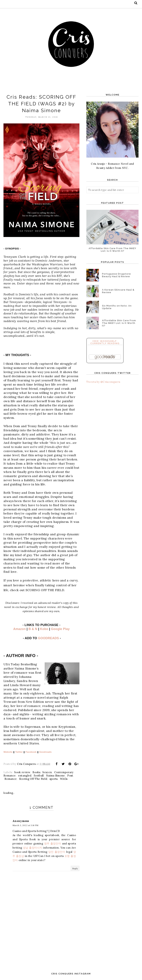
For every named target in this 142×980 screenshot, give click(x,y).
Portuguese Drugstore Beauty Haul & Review (116, 275)
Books (36, 772)
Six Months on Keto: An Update (117, 307)
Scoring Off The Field (33, 779)
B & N (33, 629)
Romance (11, 779)
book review (22, 772)
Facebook (31, 752)
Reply (75, 868)
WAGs (64, 779)
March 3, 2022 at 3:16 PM (25, 825)
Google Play (60, 629)
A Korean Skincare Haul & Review (118, 291)
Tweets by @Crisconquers (103, 382)
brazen (47, 772)
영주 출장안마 (53, 843)
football (39, 776)
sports (54, 779)
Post (70, 776)
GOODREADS (48, 638)
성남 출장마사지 (33, 848)
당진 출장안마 (57, 852)
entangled (25, 776)
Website (8, 752)
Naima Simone (56, 776)
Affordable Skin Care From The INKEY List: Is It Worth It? (112, 250)
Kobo (44, 629)
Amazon (19, 629)
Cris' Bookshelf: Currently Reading (105, 342)
